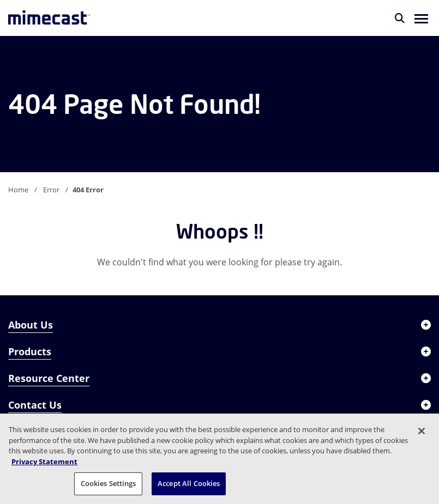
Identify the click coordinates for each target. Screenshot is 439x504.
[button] (421, 18)
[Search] (400, 18)
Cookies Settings (109, 483)
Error (51, 190)
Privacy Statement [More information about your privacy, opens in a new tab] (44, 462)
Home (18, 190)
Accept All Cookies (189, 483)
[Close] (422, 431)
